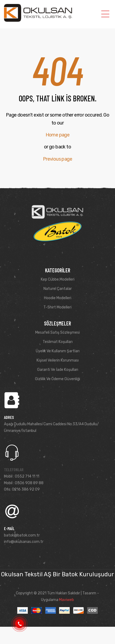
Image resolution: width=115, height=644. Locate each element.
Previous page (58, 159)
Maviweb (67, 600)
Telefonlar (14, 469)
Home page (58, 135)
